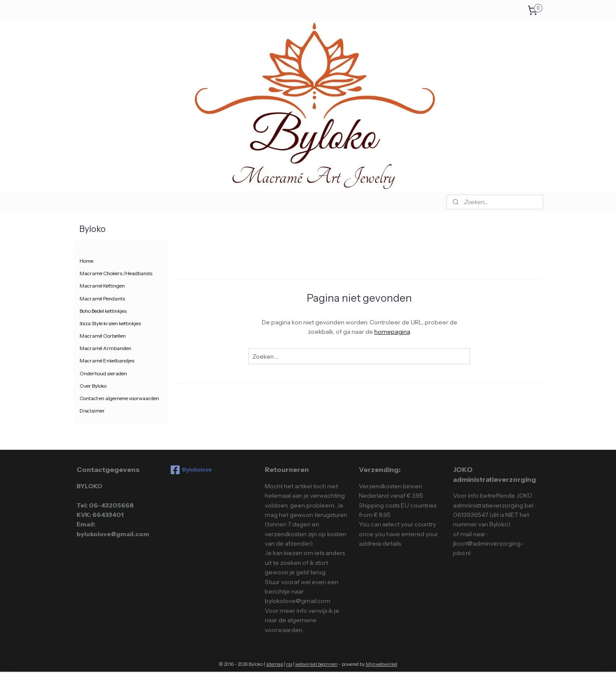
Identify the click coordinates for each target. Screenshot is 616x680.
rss (289, 664)
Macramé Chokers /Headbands (116, 273)
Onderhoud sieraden (103, 373)
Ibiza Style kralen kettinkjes (110, 323)
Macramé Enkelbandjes (107, 361)
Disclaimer (92, 411)
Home (86, 261)
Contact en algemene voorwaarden (119, 398)
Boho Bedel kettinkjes (103, 311)
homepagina (392, 332)
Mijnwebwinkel (382, 664)
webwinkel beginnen (316, 664)
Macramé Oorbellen (103, 336)
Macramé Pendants (102, 298)
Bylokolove (191, 470)
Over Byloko (93, 386)
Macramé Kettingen (102, 286)
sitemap (275, 664)
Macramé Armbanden (105, 348)
